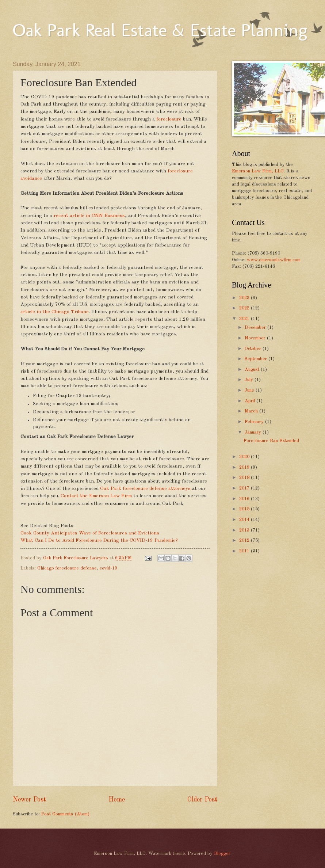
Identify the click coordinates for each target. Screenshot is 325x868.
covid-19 (108, 568)
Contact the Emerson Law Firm (95, 496)
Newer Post (29, 800)
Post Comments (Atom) (65, 814)
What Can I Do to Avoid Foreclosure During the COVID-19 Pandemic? (99, 540)
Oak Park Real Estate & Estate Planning (160, 30)
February (255, 422)
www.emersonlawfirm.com (274, 260)
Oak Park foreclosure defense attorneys (145, 489)
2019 (245, 467)
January (254, 432)
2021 (245, 319)
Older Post (202, 800)
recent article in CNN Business (89, 216)
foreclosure (168, 119)
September (257, 359)
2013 (245, 530)
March (252, 411)
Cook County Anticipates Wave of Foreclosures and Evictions (90, 533)
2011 (245, 551)
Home (117, 800)
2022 (245, 308)
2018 (245, 478)
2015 (245, 509)
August (253, 370)
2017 (245, 488)
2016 (245, 499)
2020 (245, 457)
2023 (245, 298)
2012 (245, 540)
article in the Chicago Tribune (55, 312)
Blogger (222, 854)
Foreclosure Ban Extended (271, 441)
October (254, 349)
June (250, 390)
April (251, 401)
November (256, 338)
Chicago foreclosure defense (67, 568)
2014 (245, 520)
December (256, 328)
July (250, 380)
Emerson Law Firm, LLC (258, 171)
